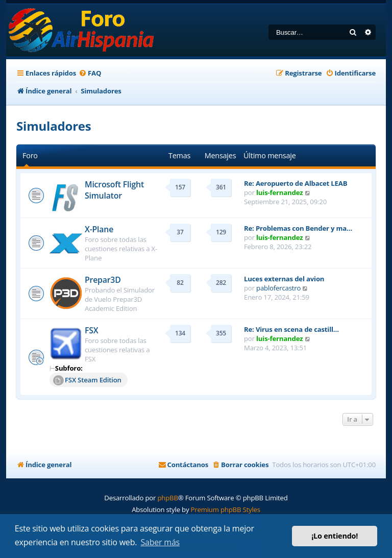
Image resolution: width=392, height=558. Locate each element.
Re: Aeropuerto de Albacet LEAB (296, 183)
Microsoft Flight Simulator (114, 190)
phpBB (167, 498)
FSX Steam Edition (87, 380)
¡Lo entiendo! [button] (335, 536)
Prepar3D (103, 280)
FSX (91, 330)
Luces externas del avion (284, 279)
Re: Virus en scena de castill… (291, 329)
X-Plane (99, 229)
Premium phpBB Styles (226, 510)
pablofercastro (278, 288)
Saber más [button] (160, 542)
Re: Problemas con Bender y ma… (298, 228)
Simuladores (54, 126)
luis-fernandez (279, 192)
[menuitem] (90, 73)
